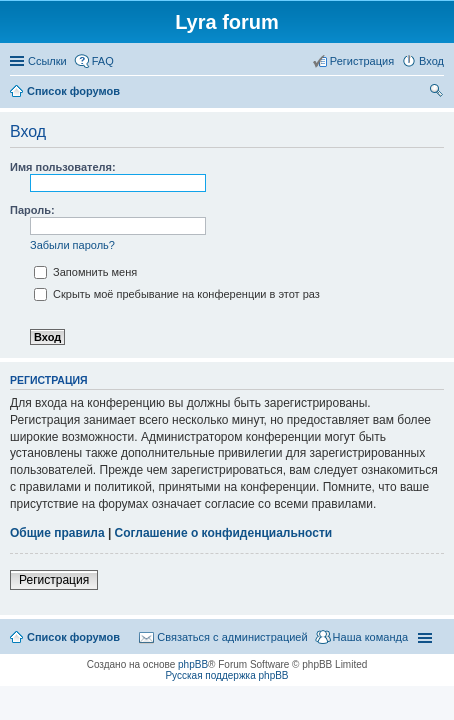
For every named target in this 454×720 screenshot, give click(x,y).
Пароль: (32, 210)
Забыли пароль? (72, 245)
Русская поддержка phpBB (226, 675)
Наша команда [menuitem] (370, 637)
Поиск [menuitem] (438, 93)
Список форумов (73, 637)
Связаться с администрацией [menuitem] (232, 637)
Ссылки (47, 61)
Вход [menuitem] (431, 61)
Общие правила (57, 533)
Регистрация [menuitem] (362, 61)
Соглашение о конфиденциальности (224, 533)
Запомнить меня (85, 272)
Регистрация (54, 580)
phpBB (193, 664)
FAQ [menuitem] (103, 61)
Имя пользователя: (63, 167)
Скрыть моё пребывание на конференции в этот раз (177, 294)
